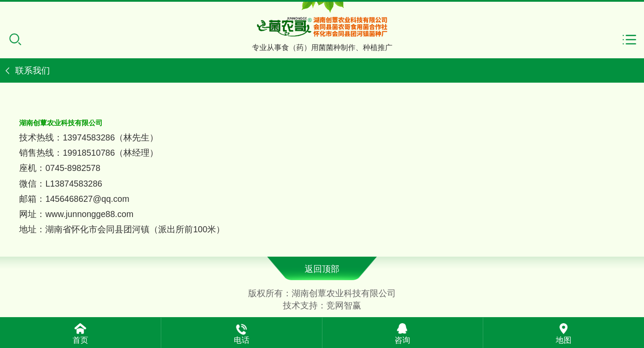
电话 (242, 340)
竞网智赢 (344, 305)
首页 (80, 340)
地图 (564, 340)
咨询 (402, 340)
